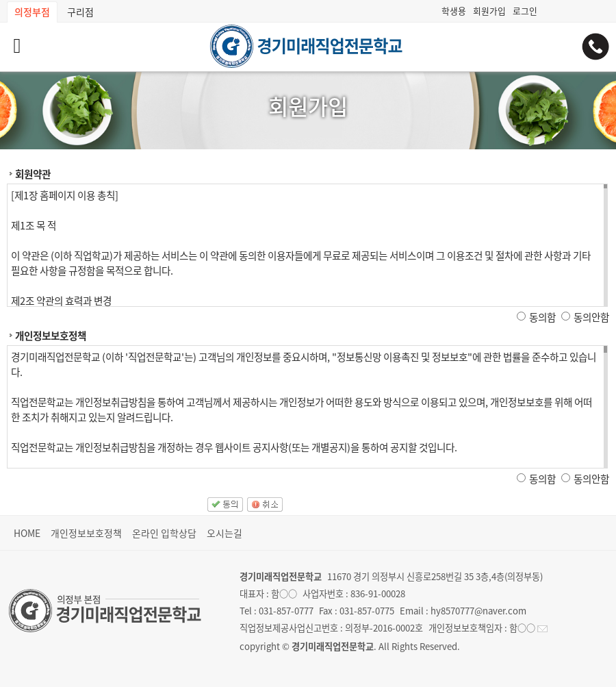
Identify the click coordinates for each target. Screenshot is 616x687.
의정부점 (32, 12)
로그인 (525, 11)
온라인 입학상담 (164, 533)
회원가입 (489, 11)
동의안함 (591, 317)
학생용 (454, 11)
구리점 (80, 12)
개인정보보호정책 (86, 533)
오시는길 (224, 533)
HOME (27, 533)
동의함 (542, 317)
